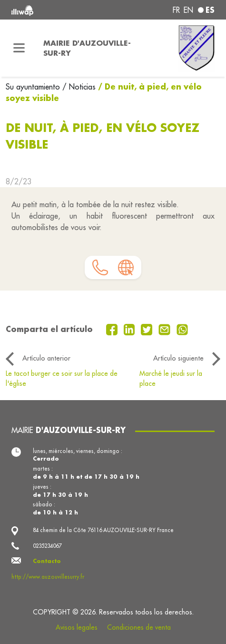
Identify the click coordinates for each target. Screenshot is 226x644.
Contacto (47, 561)
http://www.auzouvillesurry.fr (48, 577)
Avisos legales (77, 627)
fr (176, 10)
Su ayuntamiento (34, 87)
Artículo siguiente (178, 358)
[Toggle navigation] (19, 48)
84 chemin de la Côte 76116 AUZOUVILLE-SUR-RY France (103, 530)
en (188, 10)
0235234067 (47, 546)
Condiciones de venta (139, 627)
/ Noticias (79, 87)
